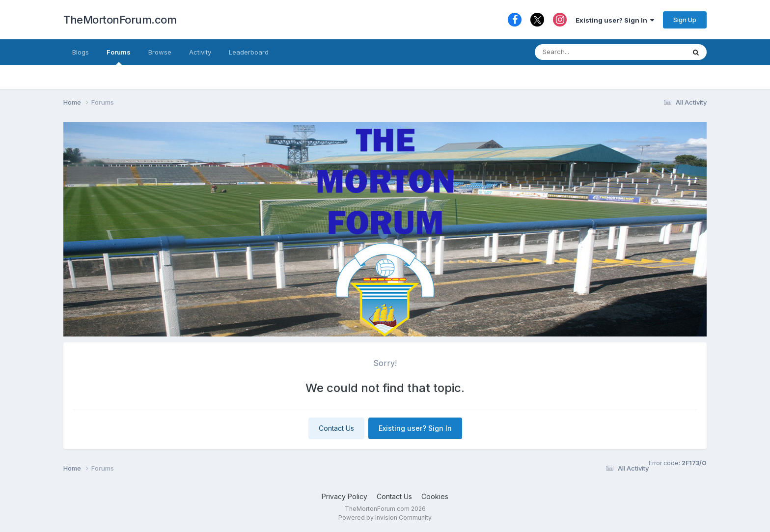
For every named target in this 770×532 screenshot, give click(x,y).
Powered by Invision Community (385, 518)
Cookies (435, 496)
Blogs (81, 52)
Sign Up (685, 20)
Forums (119, 56)
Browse (160, 52)
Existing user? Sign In (615, 20)
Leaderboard (249, 52)
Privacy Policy (344, 496)
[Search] (590, 52)
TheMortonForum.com (120, 20)
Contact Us (336, 428)
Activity (200, 52)
